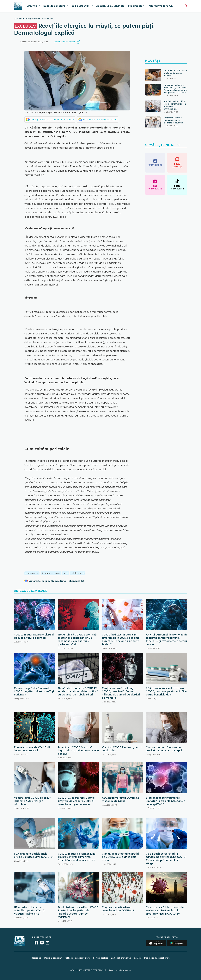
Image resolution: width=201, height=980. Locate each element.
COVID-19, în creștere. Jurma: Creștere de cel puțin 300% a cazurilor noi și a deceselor (76, 801)
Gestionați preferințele (121, 958)
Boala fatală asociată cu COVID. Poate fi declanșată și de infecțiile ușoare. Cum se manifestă (78, 912)
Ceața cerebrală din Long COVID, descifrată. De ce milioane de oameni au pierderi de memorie (121, 693)
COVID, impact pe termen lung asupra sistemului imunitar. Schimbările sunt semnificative (77, 857)
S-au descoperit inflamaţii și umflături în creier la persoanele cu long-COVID (165, 801)
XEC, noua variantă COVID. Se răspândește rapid (121, 799)
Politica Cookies (100, 958)
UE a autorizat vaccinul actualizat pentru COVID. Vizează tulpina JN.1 (30, 910)
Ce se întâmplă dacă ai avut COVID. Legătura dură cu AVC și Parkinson (34, 691)
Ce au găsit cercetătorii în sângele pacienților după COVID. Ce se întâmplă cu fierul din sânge (166, 858)
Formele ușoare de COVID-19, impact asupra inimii (33, 749)
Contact (138, 958)
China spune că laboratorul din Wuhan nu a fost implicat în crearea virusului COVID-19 (165, 910)
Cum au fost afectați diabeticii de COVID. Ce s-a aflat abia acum (121, 857)
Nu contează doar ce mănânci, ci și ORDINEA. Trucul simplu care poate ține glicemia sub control (175, 89)
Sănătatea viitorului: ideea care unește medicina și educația (173, 120)
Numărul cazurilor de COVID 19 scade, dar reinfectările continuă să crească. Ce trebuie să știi (78, 691)
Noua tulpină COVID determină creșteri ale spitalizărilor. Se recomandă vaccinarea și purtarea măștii (77, 639)
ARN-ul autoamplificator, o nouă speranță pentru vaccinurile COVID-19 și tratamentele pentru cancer (166, 639)
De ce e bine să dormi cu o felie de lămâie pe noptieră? (175, 73)
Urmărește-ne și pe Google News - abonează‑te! (56, 581)
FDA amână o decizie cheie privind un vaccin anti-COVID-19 (34, 855)
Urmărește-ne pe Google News (100, 120)
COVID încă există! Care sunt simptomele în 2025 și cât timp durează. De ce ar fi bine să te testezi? (121, 639)
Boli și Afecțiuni (33, 19)
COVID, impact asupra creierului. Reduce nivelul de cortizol (34, 636)
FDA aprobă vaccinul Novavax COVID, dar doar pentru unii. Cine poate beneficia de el (166, 691)
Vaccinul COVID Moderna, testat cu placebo (122, 749)
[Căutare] (186, 6)
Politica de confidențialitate (78, 958)
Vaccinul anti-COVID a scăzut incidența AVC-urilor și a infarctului (32, 801)
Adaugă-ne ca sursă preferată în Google (52, 120)
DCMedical (19, 19)
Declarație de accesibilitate (157, 958)
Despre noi (36, 958)
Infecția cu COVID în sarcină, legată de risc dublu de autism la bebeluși (78, 750)
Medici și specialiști (53, 958)
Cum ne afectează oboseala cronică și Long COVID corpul (164, 749)
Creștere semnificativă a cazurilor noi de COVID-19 (118, 909)
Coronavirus (48, 19)
